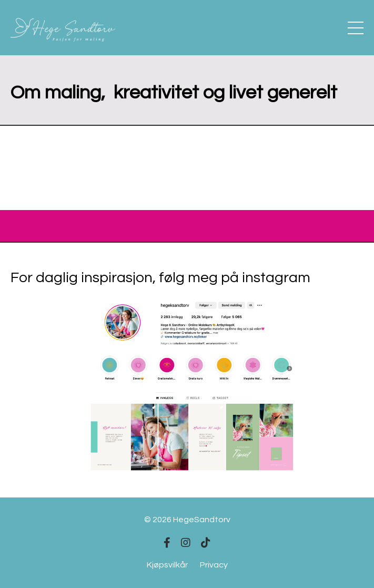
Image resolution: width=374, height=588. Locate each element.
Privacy (214, 565)
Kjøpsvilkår (167, 565)
